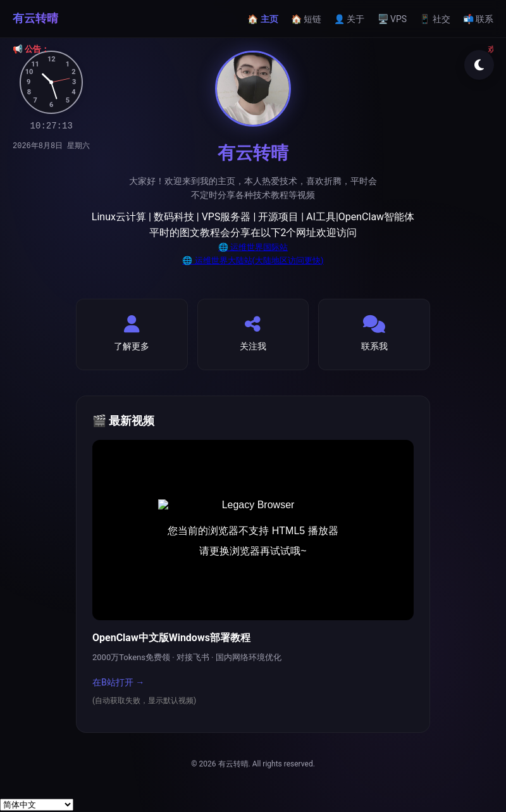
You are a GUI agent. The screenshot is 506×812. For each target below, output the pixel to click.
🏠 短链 (306, 19)
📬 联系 (478, 19)
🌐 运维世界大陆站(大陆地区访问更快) (253, 260)
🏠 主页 (262, 19)
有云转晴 (35, 18)
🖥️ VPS (392, 19)
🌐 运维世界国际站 (253, 247)
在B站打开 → (118, 682)
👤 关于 (349, 19)
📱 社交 (435, 19)
